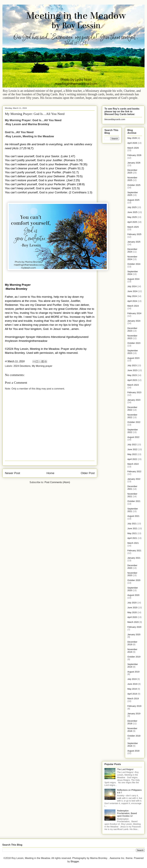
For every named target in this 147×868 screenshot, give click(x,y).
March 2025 (133, 227)
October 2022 (134, 422)
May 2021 (132, 533)
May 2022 (132, 454)
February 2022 (134, 471)
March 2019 (133, 699)
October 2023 (134, 343)
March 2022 (133, 464)
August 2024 (133, 279)
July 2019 (132, 679)
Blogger (75, 861)
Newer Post (12, 473)
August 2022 (133, 437)
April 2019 (132, 694)
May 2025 (132, 217)
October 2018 (134, 736)
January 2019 (134, 714)
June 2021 (132, 528)
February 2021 (134, 551)
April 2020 (132, 617)
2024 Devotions (22, 366)
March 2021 (133, 543)
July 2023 (132, 365)
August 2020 (133, 595)
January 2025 (134, 242)
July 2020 (132, 603)
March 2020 (133, 622)
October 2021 (134, 501)
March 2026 (133, 148)
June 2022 (132, 449)
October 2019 (134, 657)
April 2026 (132, 143)
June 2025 (132, 212)
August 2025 (133, 200)
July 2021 (132, 524)
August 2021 (133, 516)
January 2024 (134, 321)
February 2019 (134, 706)
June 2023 (132, 370)
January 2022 (134, 479)
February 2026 (134, 155)
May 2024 (132, 296)
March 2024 (133, 306)
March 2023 (133, 385)
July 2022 (132, 444)
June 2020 (132, 608)
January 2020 (134, 634)
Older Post (88, 473)
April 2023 (132, 380)
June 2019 (132, 684)
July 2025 (132, 207)
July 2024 (132, 286)
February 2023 (134, 392)
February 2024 (134, 313)
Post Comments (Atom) (57, 482)
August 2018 (133, 751)
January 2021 (134, 558)
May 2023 (132, 375)
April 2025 (132, 222)
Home (50, 473)
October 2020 (134, 580)
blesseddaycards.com (115, 119)
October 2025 (134, 185)
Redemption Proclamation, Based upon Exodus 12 (127, 813)
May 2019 (132, 689)
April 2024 (132, 301)
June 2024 (132, 291)
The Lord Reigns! (125, 769)
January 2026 (134, 163)
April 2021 (132, 538)
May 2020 (132, 612)
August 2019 (133, 672)
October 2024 (134, 264)
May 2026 (132, 138)
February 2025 (134, 234)
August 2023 (133, 358)
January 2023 (134, 400)
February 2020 (134, 627)
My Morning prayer (42, 366)
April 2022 (132, 459)
